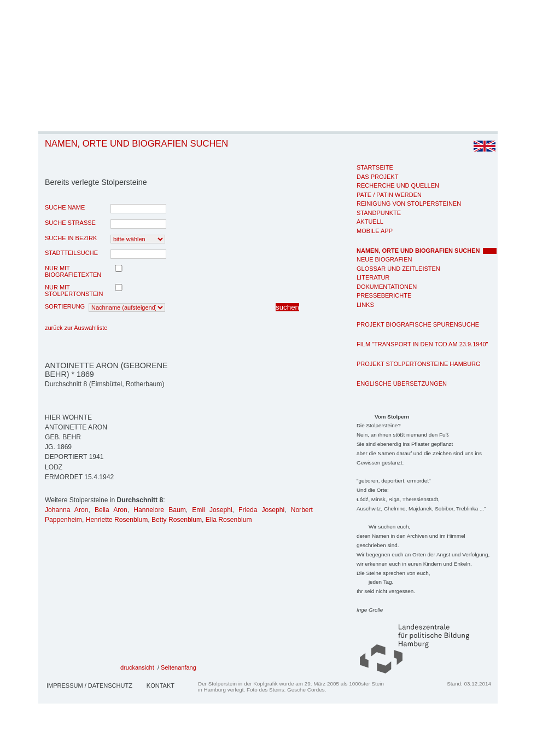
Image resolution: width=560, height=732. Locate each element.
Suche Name (65, 207)
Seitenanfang (179, 667)
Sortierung (65, 306)
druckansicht (137, 667)
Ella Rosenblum (229, 520)
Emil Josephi (212, 510)
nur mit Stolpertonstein (74, 291)
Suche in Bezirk (71, 238)
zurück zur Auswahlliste (76, 328)
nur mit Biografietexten (73, 271)
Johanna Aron (66, 510)
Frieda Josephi (261, 510)
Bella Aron (111, 510)
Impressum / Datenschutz (89, 685)
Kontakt (161, 685)
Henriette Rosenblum (117, 520)
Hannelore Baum (160, 510)
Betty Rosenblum (177, 520)
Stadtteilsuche (71, 253)
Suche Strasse (70, 223)
